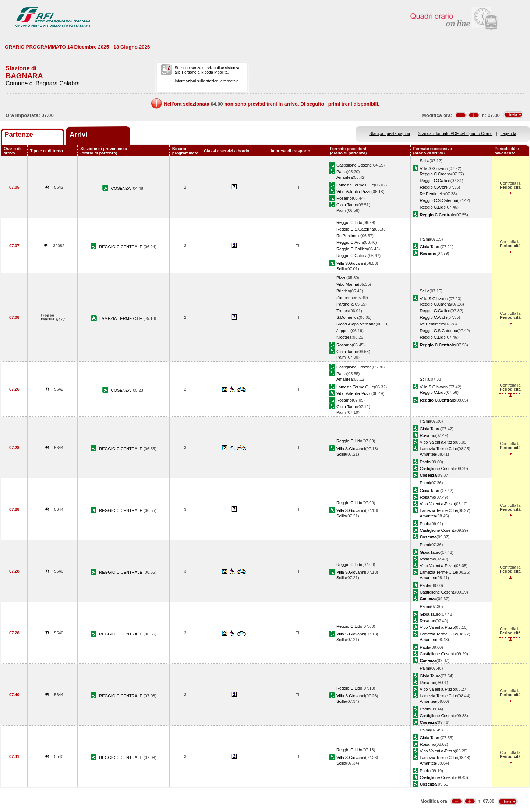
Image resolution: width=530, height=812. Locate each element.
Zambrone (346, 298)
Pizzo (341, 278)
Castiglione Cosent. (354, 165)
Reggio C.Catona (436, 174)
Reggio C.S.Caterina (439, 200)
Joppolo (344, 331)
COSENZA (121, 188)
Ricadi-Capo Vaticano (356, 324)
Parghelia (345, 304)
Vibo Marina (347, 284)
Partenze (19, 134)
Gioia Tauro (347, 205)
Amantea (344, 177)
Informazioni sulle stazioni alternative (206, 81)
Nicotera (344, 337)
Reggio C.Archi (434, 187)
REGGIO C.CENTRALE (121, 247)
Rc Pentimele (432, 194)
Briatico (343, 291)
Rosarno (344, 198)
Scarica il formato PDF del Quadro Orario (455, 133)
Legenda (508, 133)
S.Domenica (347, 317)
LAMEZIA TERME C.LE (121, 318)
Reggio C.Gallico (435, 181)
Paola (342, 172)
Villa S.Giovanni (434, 168)
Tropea (343, 311)
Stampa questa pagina (390, 133)
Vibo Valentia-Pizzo (354, 192)
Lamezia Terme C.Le (355, 185)
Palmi (342, 210)
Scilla (425, 161)
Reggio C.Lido (433, 207)
